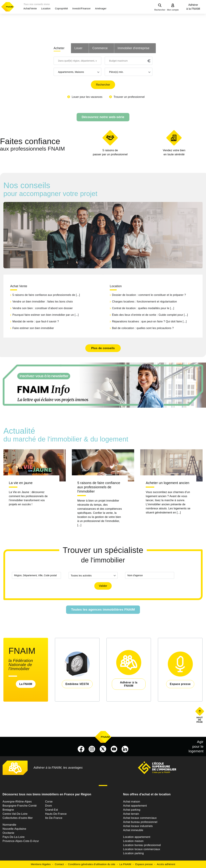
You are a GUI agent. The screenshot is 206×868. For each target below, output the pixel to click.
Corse (49, 802)
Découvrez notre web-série (103, 117)
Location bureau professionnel (142, 845)
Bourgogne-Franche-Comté (20, 806)
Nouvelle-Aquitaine (14, 829)
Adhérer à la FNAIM (193, 7)
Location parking (133, 853)
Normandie (9, 825)
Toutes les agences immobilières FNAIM (103, 609)
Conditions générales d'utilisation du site (92, 864)
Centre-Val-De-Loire (15, 814)
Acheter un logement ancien (168, 483)
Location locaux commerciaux (142, 849)
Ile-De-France (54, 818)
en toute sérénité (174, 152)
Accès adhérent (166, 864)
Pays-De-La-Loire (14, 837)
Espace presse (144, 864)
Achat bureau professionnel (140, 822)
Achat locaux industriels (138, 826)
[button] (30, 9)
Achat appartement (135, 806)
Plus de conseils (103, 348)
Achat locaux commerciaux (140, 818)
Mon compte (173, 10)
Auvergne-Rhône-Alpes (17, 802)
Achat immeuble (133, 830)
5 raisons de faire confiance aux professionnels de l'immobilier (99, 487)
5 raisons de (110, 153)
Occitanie (8, 833)
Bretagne (8, 810)
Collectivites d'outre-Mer (18, 818)
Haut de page (200, 720)
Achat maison (132, 802)
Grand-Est (51, 810)
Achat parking (132, 810)
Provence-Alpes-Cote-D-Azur (21, 841)
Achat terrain (131, 814)
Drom (49, 806)
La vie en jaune (21, 483)
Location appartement (137, 837)
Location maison (133, 841)
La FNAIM (26, 684)
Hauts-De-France (56, 814)
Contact (59, 864)
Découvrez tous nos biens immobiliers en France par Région (47, 794)
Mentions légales (41, 864)
